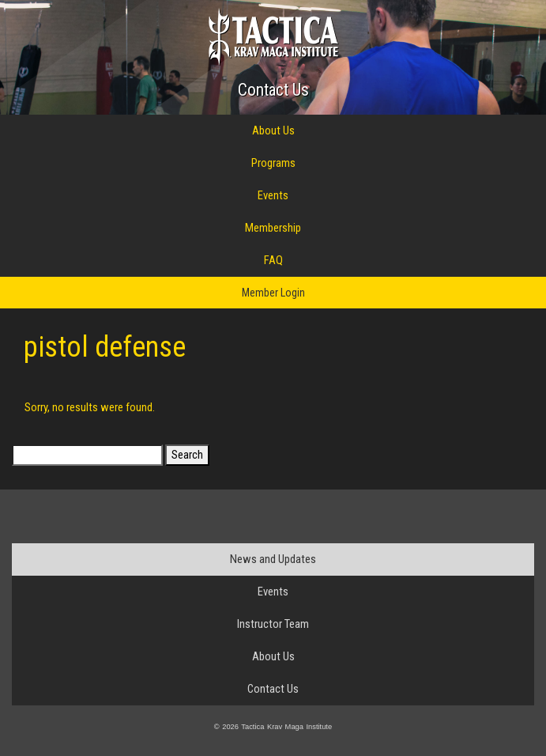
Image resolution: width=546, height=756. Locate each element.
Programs (273, 163)
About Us (273, 130)
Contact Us (273, 90)
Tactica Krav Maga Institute (273, 37)
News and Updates (273, 559)
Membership (273, 228)
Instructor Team (273, 624)
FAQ (273, 260)
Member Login (273, 293)
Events (273, 195)
